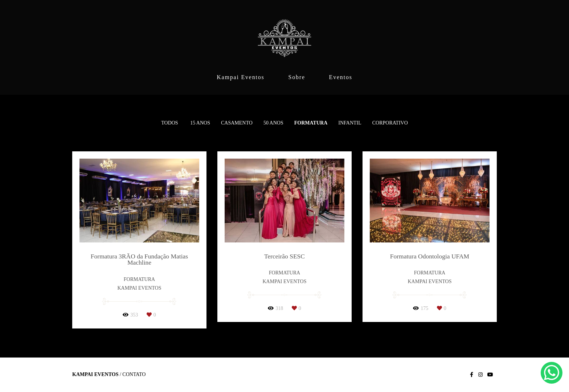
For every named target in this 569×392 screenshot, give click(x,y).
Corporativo (390, 123)
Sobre (296, 77)
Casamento (237, 123)
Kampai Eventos (240, 77)
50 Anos (273, 123)
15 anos (200, 123)
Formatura (311, 123)
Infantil (350, 123)
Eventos (341, 77)
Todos (169, 123)
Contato (134, 375)
